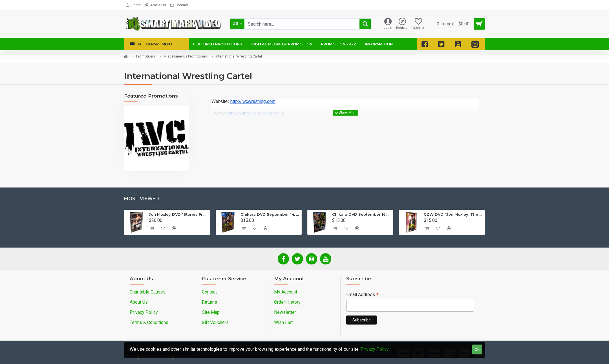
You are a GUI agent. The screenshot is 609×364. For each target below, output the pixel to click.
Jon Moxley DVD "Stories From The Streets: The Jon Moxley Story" (178, 214)
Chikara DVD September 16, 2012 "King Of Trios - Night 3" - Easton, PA (362, 214)
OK (477, 349)
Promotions (146, 56)
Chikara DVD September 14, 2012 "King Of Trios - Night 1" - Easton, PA (270, 214)
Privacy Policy (375, 349)
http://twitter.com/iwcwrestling (256, 113)
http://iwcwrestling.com (253, 101)
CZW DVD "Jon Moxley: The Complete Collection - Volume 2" (453, 214)
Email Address (363, 295)
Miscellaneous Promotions (185, 56)
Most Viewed (142, 199)
